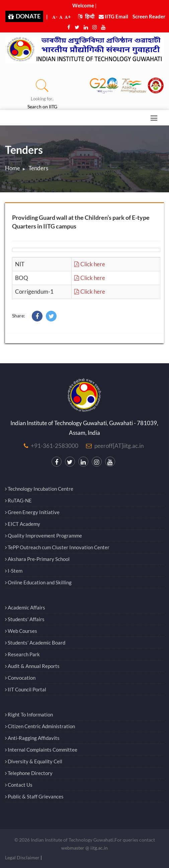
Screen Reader (149, 16)
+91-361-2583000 (55, 446)
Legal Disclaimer (22, 857)
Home (13, 168)
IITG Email (113, 16)
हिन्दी (86, 16)
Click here (90, 264)
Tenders (38, 168)
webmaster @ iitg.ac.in (84, 848)
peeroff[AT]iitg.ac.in (119, 446)
